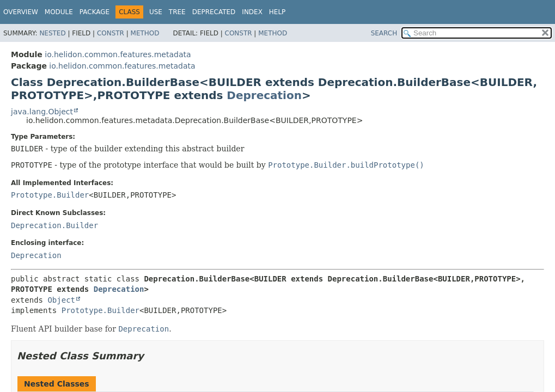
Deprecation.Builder (54, 225)
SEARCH (384, 33)
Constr (111, 33)
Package (94, 12)
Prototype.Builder (50, 195)
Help (277, 12)
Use (156, 12)
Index (252, 12)
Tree (177, 12)
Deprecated (214, 12)
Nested (52, 33)
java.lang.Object (42, 112)
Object (61, 300)
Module (59, 12)
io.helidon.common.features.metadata (118, 54)
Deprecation (264, 95)
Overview (21, 12)
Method (145, 33)
